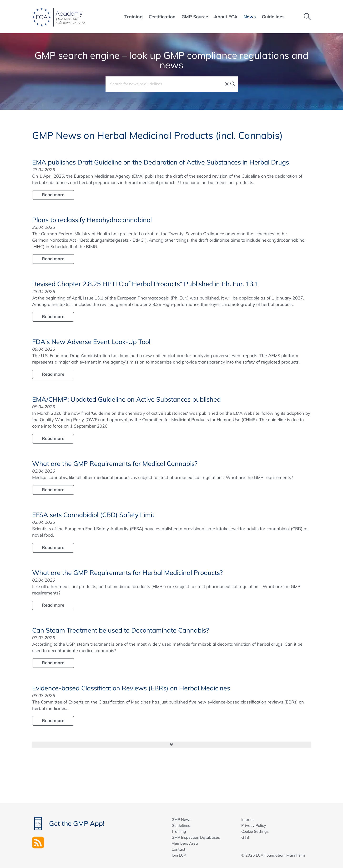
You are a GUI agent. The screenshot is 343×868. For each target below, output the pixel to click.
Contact (178, 849)
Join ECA (179, 855)
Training (179, 831)
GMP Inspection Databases (196, 837)
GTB (245, 837)
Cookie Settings (255, 831)
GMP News (181, 819)
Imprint (248, 819)
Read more (53, 195)
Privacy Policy (254, 825)
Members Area (185, 843)
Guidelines (181, 825)
